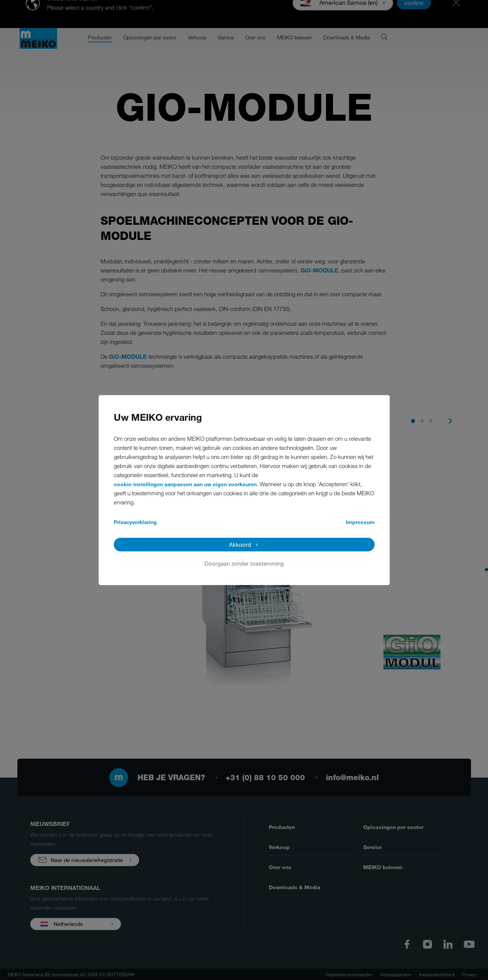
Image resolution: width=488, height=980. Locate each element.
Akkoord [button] (240, 544)
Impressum (360, 522)
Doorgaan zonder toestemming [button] (244, 563)
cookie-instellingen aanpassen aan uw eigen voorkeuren (185, 484)
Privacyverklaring (135, 522)
